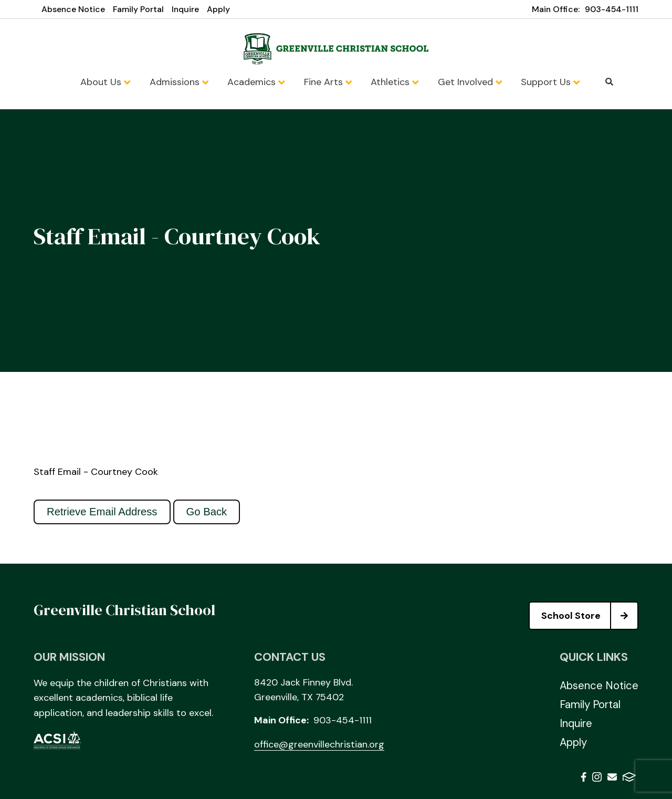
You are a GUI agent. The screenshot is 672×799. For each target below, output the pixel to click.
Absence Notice (73, 9)
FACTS (629, 777)
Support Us (550, 82)
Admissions (179, 82)
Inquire (185, 9)
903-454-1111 (612, 9)
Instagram (597, 777)
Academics (256, 82)
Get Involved (470, 82)
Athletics (395, 82)
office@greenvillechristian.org (319, 744)
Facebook (584, 777)
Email (612, 777)
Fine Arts (328, 82)
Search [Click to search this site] (609, 82)
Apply (218, 9)
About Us (105, 82)
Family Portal (138, 9)
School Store (589, 616)
